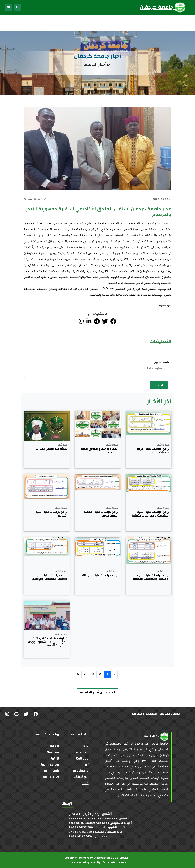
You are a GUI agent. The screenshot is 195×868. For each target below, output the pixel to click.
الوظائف (81, 777)
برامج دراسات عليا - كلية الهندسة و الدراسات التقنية (151, 514)
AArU (55, 758)
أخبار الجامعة (82, 749)
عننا (85, 783)
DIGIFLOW (51, 777)
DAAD (54, 746)
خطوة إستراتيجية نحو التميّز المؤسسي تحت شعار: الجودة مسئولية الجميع (48, 642)
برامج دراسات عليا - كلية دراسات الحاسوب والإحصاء (50, 577)
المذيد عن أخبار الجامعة (97, 692)
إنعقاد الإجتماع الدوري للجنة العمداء (100, 451)
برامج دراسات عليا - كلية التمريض (51, 514)
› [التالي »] (71, 674)
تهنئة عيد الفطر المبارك (52, 449)
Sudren (53, 752)
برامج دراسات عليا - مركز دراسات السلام (153, 451)
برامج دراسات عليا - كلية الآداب (98, 575)
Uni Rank (51, 771)
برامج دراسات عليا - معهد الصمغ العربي (101, 514)
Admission (50, 765)
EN (8, 7)
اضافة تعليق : (162, 362)
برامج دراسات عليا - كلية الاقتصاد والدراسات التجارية (151, 577)
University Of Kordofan (94, 858)
